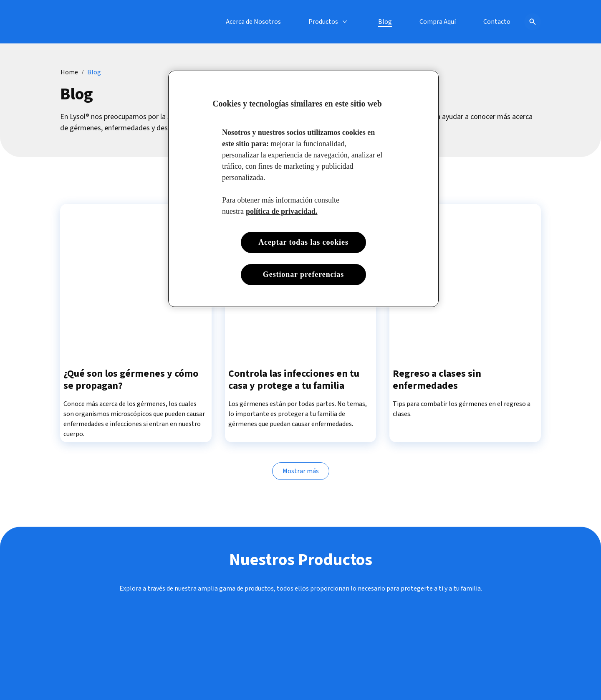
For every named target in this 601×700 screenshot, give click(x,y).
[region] (303, 189)
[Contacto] (497, 22)
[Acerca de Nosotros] (253, 22)
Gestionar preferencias (303, 274)
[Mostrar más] (301, 472)
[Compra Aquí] (438, 22)
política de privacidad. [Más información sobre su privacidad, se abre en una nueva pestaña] (282, 211)
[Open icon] (533, 22)
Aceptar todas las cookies (303, 242)
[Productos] (323, 22)
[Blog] (385, 22)
